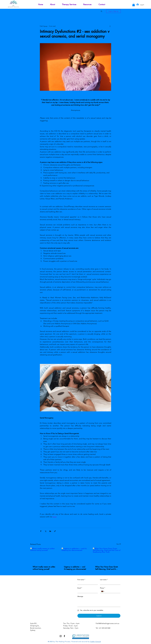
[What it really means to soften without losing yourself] (44, 555)
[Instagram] (61, 636)
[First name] (87, 583)
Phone (103, 588)
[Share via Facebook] (41, 531)
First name (81, 580)
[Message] (99, 602)
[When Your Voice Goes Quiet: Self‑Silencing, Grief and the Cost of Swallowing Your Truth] (107, 555)
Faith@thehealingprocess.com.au (107, 623)
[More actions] (110, 26)
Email (80, 588)
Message (80, 596)
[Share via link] (55, 531)
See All (119, 544)
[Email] (87, 591)
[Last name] (110, 583)
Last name (104, 580)
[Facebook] (64, 636)
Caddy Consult (95, 642)
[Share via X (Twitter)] (46, 531)
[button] (87, 4)
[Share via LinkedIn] (50, 531)
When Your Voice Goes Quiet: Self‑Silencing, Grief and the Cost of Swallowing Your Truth (107, 568)
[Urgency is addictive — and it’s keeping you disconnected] (76, 555)
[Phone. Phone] (112, 591)
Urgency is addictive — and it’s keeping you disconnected (75, 568)
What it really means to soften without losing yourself (44, 568)
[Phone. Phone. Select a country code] (103, 591)
